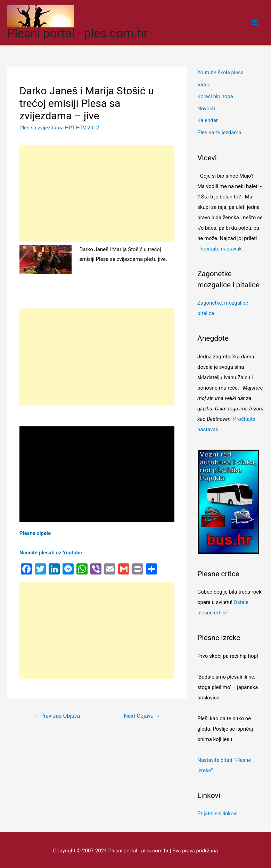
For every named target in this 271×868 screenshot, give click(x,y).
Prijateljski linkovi (217, 812)
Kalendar (208, 119)
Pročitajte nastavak (220, 247)
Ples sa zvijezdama (219, 131)
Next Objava (142, 716)
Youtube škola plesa (221, 73)
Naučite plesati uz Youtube (51, 553)
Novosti (206, 108)
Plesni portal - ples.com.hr (77, 33)
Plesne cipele (35, 533)
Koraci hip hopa (215, 96)
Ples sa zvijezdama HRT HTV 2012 (59, 128)
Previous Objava (57, 716)
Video (204, 84)
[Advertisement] (97, 194)
